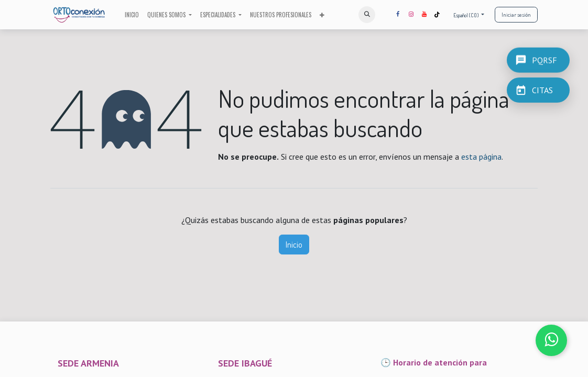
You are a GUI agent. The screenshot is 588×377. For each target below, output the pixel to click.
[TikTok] (437, 15)
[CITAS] (538, 90)
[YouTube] (424, 15)
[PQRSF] (538, 60)
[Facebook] (398, 15)
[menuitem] (132, 15)
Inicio (294, 245)
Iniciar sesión (516, 15)
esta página (481, 157)
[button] (367, 15)
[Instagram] (411, 15)
